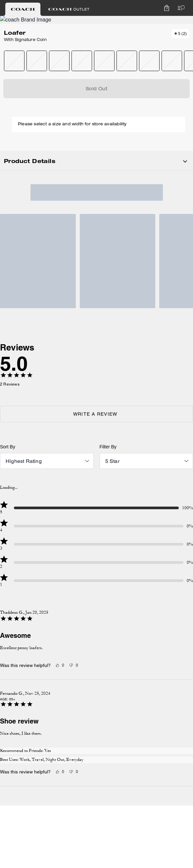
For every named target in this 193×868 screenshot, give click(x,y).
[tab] (68, 7)
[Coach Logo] (86, 21)
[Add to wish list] (33, 74)
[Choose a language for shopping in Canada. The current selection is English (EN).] (23, 21)
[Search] (114, 21)
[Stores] (53, 21)
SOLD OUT (121, 116)
